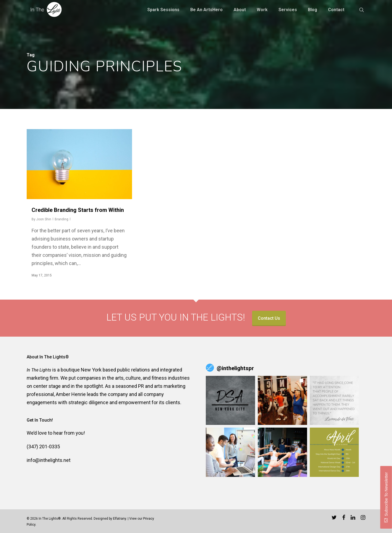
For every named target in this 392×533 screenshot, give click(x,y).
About (240, 10)
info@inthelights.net (49, 460)
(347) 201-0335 (43, 447)
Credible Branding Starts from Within (78, 210)
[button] (230, 400)
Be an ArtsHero (206, 10)
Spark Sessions (163, 10)
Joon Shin (44, 219)
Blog (313, 10)
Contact (336, 10)
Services (288, 10)
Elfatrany (120, 519)
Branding (62, 219)
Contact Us (269, 318)
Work (262, 10)
